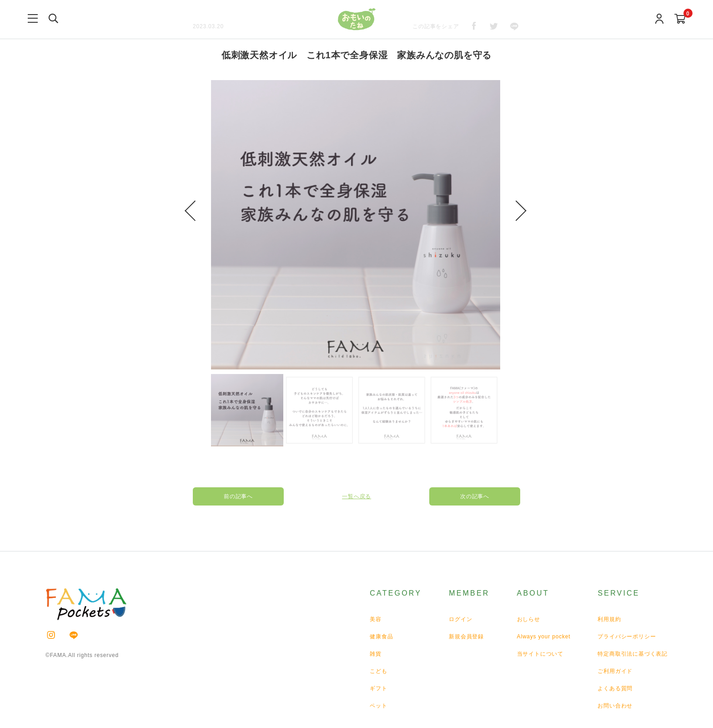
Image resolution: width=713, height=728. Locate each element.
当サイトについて (540, 654)
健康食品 (381, 637)
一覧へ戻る (356, 496)
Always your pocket (544, 637)
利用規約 (609, 619)
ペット (378, 706)
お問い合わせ (615, 706)
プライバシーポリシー (627, 637)
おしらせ (529, 619)
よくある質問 (615, 688)
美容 (376, 619)
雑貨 (376, 654)
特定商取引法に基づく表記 (633, 654)
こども (378, 671)
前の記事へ (238, 496)
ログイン (460, 619)
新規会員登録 (466, 637)
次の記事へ (475, 496)
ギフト (378, 688)
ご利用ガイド (615, 671)
